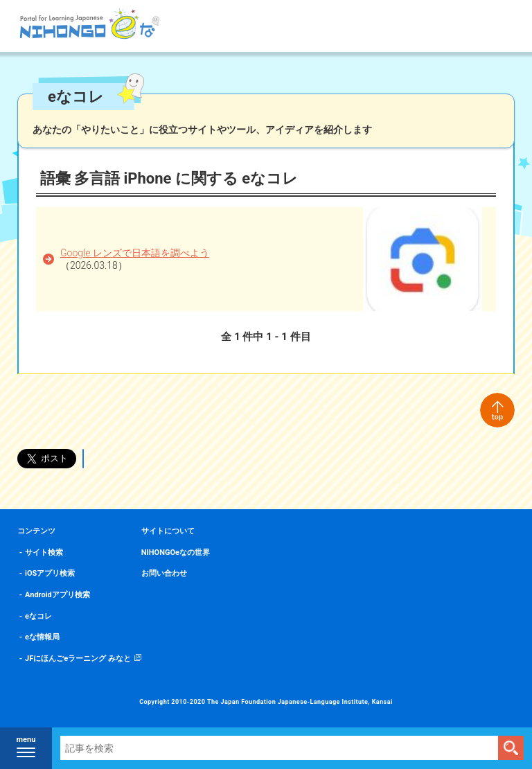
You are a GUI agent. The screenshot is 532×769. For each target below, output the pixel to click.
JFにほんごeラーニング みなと (78, 658)
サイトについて (168, 531)
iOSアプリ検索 (50, 573)
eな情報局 (42, 637)
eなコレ (38, 616)
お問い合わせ (164, 573)
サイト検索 (44, 553)
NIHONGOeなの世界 (176, 553)
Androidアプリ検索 (57, 595)
